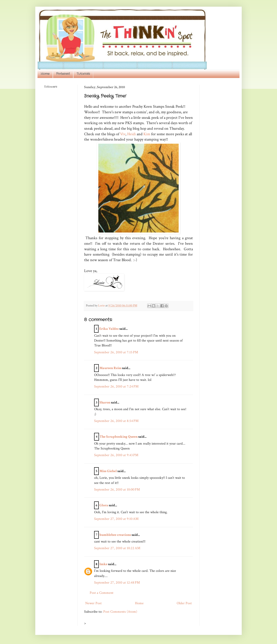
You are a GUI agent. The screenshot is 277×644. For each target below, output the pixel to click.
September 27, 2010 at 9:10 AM (116, 519)
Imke (103, 564)
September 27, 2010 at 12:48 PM (117, 583)
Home (45, 74)
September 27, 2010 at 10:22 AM (117, 548)
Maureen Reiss (110, 368)
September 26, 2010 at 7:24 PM (116, 387)
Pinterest (63, 74)
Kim (147, 134)
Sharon (105, 402)
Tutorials (83, 74)
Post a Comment (102, 593)
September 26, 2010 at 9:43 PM (116, 455)
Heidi (132, 134)
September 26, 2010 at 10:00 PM (117, 490)
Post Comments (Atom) (120, 612)
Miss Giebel (108, 471)
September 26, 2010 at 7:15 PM (116, 352)
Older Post (184, 603)
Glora (104, 505)
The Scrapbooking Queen (119, 437)
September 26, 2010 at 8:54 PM (116, 421)
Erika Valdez (109, 329)
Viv (123, 134)
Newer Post (93, 603)
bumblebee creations (115, 535)
